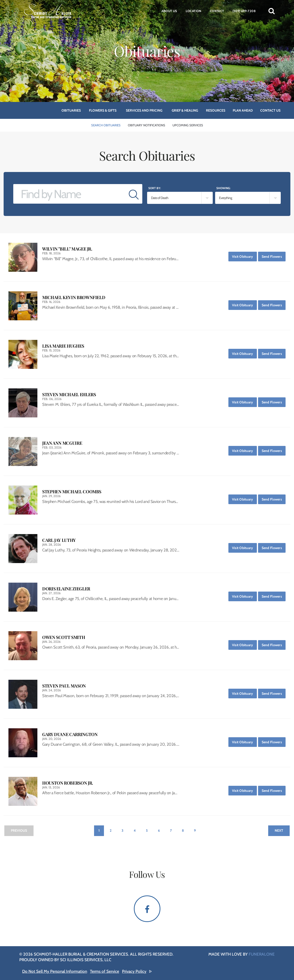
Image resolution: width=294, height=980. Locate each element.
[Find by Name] (69, 194)
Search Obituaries (106, 125)
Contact (217, 11)
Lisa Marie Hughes (63, 346)
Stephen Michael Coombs (72, 492)
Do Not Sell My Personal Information (55, 971)
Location (194, 11)
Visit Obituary (244, 255)
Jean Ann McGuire (62, 443)
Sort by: (155, 188)
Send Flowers (274, 255)
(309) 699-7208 (244, 11)
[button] (272, 11)
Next (279, 830)
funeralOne (262, 954)
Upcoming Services (188, 125)
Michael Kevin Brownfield (74, 297)
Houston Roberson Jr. (68, 783)
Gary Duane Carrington (70, 734)
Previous (19, 830)
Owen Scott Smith (64, 637)
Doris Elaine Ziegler (66, 589)
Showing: (223, 188)
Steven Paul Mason (64, 686)
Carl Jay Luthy (59, 540)
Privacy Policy (134, 971)
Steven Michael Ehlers (69, 395)
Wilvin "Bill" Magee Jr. (67, 249)
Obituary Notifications (147, 125)
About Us (169, 11)
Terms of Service (105, 971)
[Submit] (134, 194)
